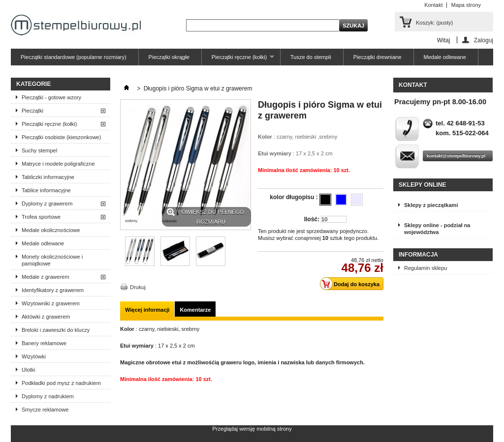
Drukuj (138, 287)
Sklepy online (422, 185)
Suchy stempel (39, 150)
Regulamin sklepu (425, 268)
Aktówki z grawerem (46, 317)
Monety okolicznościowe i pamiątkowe (52, 260)
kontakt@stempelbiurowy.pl (456, 156)
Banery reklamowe (44, 343)
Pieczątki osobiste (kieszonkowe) (61, 137)
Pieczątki (32, 111)
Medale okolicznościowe (51, 230)
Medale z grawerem (46, 277)
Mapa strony (466, 5)
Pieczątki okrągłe (169, 57)
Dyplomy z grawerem (47, 204)
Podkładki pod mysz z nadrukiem (61, 383)
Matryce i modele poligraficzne (58, 164)
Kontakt (433, 5)
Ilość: (312, 219)
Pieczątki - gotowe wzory (51, 97)
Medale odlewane (445, 57)
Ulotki (29, 370)
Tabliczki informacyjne (48, 177)
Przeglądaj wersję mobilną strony (252, 429)
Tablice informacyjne (46, 190)
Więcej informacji (147, 310)
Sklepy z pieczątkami (431, 205)
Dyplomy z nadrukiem (48, 396)
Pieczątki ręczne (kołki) (238, 60)
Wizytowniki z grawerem (51, 303)
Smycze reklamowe (45, 410)
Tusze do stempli (311, 57)
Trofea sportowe (41, 217)
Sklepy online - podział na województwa (437, 229)
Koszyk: (434, 23)
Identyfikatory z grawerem (53, 290)
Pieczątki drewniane (378, 57)
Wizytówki (34, 356)
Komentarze (195, 310)
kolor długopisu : (295, 197)
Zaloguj (484, 40)
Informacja (418, 255)
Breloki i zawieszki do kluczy (56, 330)
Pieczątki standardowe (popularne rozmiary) (74, 57)
